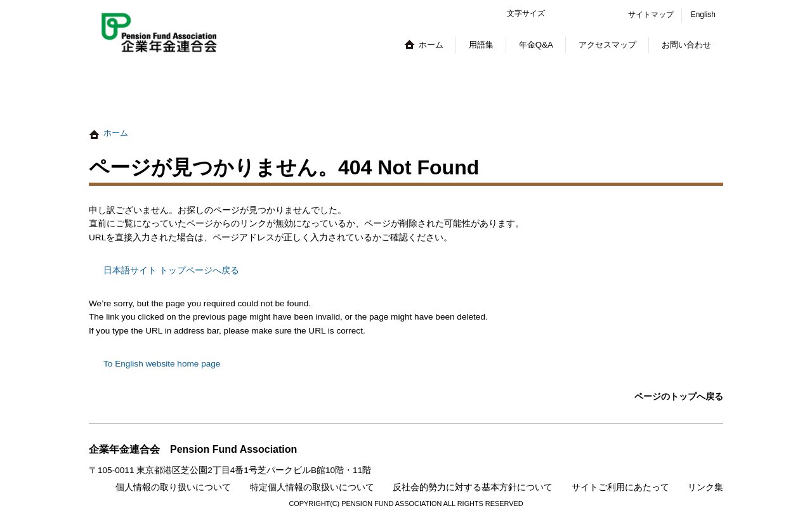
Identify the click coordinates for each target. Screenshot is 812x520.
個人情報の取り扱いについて (173, 487)
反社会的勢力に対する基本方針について (473, 487)
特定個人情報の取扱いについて (312, 487)
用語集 (481, 45)
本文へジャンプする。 (406, 0)
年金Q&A (536, 45)
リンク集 (705, 487)
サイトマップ (651, 15)
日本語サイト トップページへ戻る (171, 270)
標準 (576, 14)
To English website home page (162, 364)
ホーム (431, 45)
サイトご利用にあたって (620, 487)
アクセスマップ (607, 45)
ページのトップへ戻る (679, 397)
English (703, 15)
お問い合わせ (686, 45)
